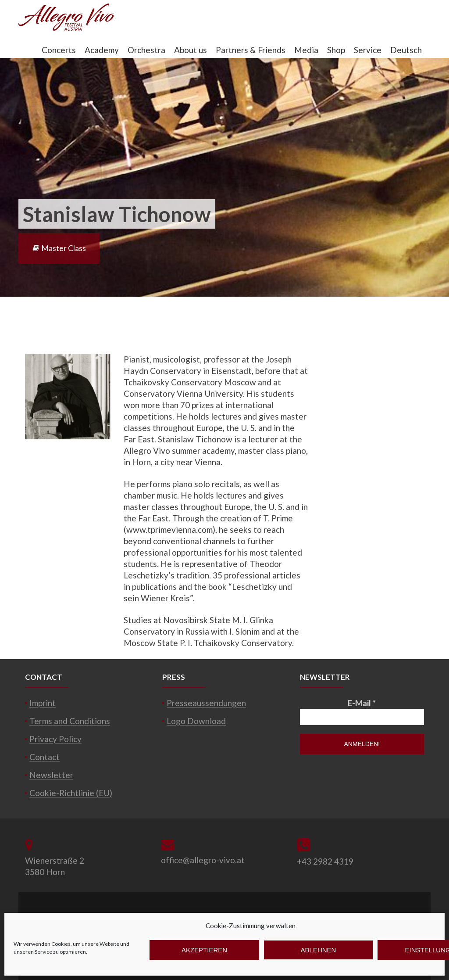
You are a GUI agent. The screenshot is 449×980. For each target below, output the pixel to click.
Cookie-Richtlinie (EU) (71, 793)
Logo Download (196, 721)
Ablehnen (319, 950)
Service (368, 50)
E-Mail (362, 703)
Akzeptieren (204, 950)
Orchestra (146, 50)
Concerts (59, 50)
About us (191, 50)
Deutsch (406, 50)
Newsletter (51, 775)
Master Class (59, 248)
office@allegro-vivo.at (203, 860)
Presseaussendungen (206, 703)
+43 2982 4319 (325, 861)
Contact (45, 757)
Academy (102, 50)
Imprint (43, 703)
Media (306, 50)
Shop (336, 50)
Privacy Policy (55, 739)
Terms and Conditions (70, 721)
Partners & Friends (251, 50)
